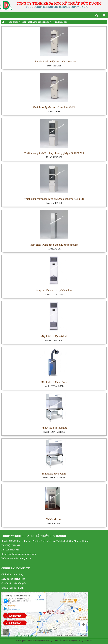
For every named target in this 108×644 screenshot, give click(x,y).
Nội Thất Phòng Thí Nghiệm (36, 22)
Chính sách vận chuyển (14, 583)
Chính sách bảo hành (12, 588)
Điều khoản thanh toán (13, 579)
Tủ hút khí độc (60, 22)
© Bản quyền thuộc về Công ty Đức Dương (34, 640)
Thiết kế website (61, 640)
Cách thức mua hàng (12, 574)
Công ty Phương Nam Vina (81, 640)
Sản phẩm (13, 22)
